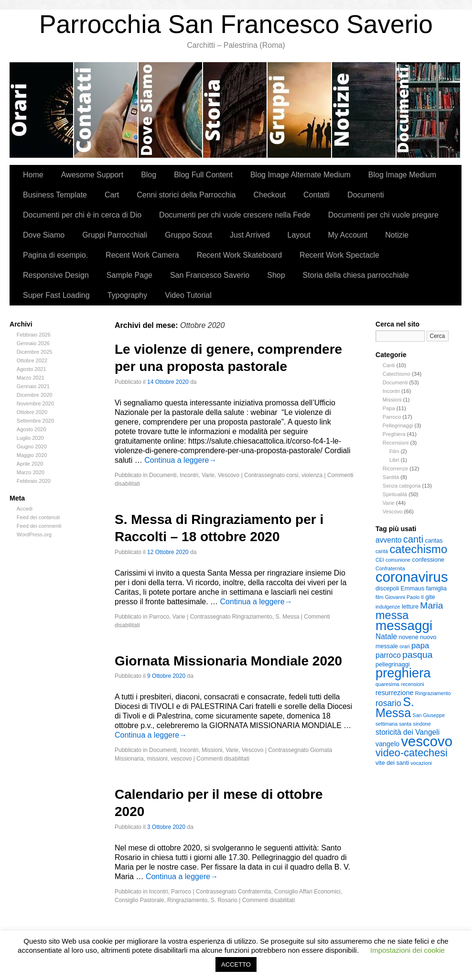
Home (33, 175)
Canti (389, 365)
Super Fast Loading (56, 295)
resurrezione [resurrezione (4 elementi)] (394, 693)
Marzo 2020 (31, 472)
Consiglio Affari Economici (307, 892)
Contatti (106, 110)
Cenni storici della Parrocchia (235, 110)
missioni (157, 759)
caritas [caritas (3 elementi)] (434, 541)
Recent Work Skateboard (239, 255)
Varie (389, 503)
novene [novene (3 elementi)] (408, 637)
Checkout (269, 195)
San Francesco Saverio (210, 275)
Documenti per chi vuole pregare (383, 215)
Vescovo (393, 512)
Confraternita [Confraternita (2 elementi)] (390, 568)
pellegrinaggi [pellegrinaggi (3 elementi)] (393, 664)
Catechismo (397, 374)
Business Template (55, 195)
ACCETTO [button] (236, 964)
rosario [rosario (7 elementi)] (388, 703)
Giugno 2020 (32, 446)
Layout (299, 235)
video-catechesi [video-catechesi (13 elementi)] (412, 753)
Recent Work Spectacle (339, 255)
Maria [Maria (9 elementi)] (431, 605)
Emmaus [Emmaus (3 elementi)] (412, 588)
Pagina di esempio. (55, 255)
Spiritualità (395, 494)
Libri (394, 460)
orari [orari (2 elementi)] (404, 646)
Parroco (392, 417)
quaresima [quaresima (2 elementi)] (387, 684)
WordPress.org (34, 534)
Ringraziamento (252, 617)
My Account (348, 235)
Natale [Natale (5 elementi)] (386, 637)
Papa (389, 408)
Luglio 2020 (30, 438)
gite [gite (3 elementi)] (430, 597)
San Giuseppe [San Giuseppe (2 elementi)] (429, 715)
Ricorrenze (395, 468)
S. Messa (288, 617)
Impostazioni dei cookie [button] (408, 950)
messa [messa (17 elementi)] (392, 615)
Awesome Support (92, 175)
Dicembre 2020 (35, 395)
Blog (149, 175)
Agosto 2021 (32, 369)
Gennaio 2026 (33, 343)
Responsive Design (56, 275)
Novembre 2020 (35, 403)
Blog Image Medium (402, 175)
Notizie (364, 110)
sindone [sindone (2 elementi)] (422, 724)
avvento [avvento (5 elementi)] (389, 540)
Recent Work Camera (142, 255)
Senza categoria (402, 486)
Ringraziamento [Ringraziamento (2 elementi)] (433, 693)
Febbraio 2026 (34, 335)
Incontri (391, 391)
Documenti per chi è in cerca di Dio (82, 215)
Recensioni (396, 443)
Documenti (428, 110)
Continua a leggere (180, 460)
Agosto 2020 (32, 429)
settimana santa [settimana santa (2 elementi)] (393, 724)
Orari (42, 110)
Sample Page (129, 275)
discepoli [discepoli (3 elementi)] (387, 588)
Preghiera (394, 434)
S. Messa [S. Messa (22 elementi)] (395, 707)
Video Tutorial (188, 295)
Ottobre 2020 (32, 412)
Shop (276, 275)
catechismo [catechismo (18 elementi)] (418, 549)
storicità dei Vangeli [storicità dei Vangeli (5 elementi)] (408, 732)
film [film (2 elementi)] (380, 597)
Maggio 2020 (32, 455)
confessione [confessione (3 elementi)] (428, 560)
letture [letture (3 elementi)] (410, 607)
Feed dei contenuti (38, 517)
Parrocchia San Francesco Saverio (236, 24)
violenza (312, 475)
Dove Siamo (171, 110)
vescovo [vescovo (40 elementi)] (427, 741)
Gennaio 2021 (33, 386)
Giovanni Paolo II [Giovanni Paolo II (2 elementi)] (404, 597)
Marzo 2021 (31, 378)
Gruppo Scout (188, 235)
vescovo (181, 759)
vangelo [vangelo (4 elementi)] (387, 744)
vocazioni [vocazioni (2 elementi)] (421, 763)
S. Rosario (224, 900)
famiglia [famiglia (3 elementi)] (437, 588)
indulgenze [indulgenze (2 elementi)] (388, 607)
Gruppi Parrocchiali (300, 110)
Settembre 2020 (35, 421)
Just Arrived (250, 235)
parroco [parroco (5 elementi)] (388, 655)
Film (394, 451)
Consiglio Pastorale (139, 900)
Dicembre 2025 (35, 352)
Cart (112, 195)
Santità (391, 477)
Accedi (25, 509)
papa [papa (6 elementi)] (420, 646)
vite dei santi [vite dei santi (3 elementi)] (392, 763)
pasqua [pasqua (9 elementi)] (417, 655)
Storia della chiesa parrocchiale (356, 275)
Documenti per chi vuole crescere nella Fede (235, 215)
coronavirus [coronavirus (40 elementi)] (412, 577)
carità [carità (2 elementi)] (382, 551)
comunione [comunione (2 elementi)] (398, 560)
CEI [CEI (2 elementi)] (380, 560)
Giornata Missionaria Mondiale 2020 (228, 661)
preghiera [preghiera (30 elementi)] (403, 673)
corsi (292, 475)
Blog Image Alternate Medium (300, 175)
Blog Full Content (203, 175)
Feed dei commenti (39, 526)
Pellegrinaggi (398, 425)
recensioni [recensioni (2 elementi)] (413, 684)
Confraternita (254, 892)
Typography (128, 295)
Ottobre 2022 (32, 360)
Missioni (392, 400)
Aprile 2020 (30, 464)
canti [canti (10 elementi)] (413, 539)
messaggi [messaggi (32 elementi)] (404, 626)
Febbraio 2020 (34, 481)
